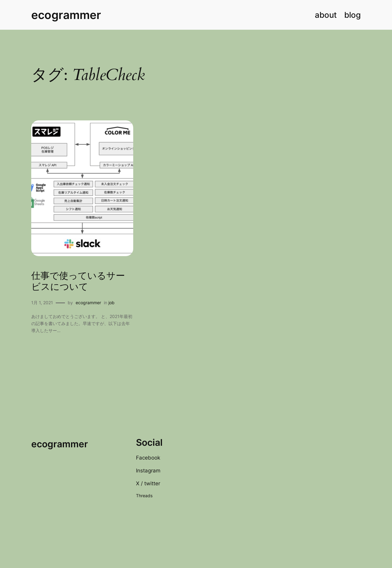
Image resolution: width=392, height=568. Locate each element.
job (111, 303)
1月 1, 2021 (42, 303)
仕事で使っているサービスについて (78, 282)
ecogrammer (66, 15)
